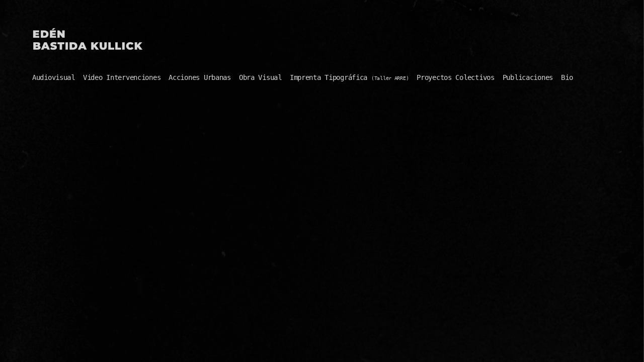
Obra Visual (260, 77)
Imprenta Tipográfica (349, 77)
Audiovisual (54, 77)
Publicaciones (528, 77)
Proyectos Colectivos (455, 77)
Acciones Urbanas (200, 77)
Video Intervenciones (122, 77)
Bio (567, 77)
